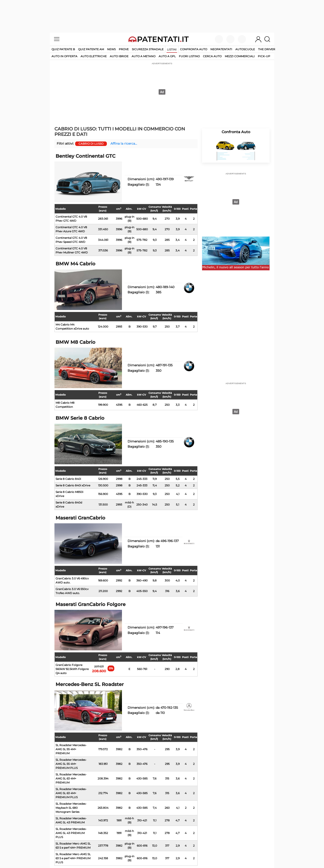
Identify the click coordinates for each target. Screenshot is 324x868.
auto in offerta (64, 56)
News (111, 49)
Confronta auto (194, 49)
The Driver (267, 49)
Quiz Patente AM (91, 49)
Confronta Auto (236, 132)
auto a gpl (167, 56)
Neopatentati (221, 49)
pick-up (264, 56)
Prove (124, 49)
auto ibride (119, 56)
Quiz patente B (63, 49)
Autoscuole (245, 49)
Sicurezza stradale (148, 49)
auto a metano (144, 56)
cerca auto (212, 56)
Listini (172, 49)
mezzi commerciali (240, 56)
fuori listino (189, 56)
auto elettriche (94, 56)
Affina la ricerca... (124, 144)
